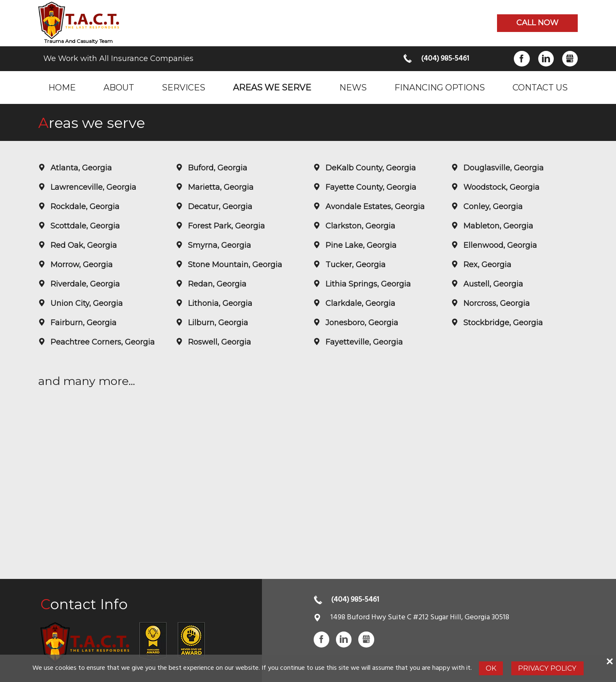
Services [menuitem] (184, 87)
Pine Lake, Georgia (360, 245)
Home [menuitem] (62, 87)
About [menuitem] (119, 87)
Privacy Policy (547, 668)
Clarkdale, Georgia (359, 303)
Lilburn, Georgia (217, 323)
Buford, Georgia (217, 168)
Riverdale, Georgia (84, 284)
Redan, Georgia (216, 284)
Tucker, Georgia (354, 265)
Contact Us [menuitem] (540, 87)
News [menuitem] (353, 87)
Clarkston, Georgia (359, 226)
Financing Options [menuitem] (440, 87)
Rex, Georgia (486, 265)
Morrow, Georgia (81, 265)
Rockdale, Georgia (84, 207)
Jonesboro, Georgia (361, 323)
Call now (537, 23)
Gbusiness (570, 59)
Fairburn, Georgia (82, 323)
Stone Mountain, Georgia (234, 265)
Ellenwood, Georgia (499, 245)
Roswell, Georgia (218, 342)
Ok (491, 668)
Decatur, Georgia (219, 207)
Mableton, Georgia (497, 226)
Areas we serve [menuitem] (272, 87)
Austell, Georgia (492, 284)
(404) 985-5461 (445, 59)
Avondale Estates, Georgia (374, 207)
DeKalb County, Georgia (370, 168)
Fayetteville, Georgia (363, 342)
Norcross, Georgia (496, 303)
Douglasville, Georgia (502, 168)
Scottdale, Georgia (84, 226)
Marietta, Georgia (220, 187)
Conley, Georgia (492, 207)
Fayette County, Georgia (370, 187)
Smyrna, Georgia (218, 245)
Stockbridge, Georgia (502, 323)
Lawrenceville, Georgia (92, 187)
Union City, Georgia (86, 303)
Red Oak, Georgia (83, 245)
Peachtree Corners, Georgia (102, 342)
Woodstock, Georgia (500, 187)
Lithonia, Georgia (219, 303)
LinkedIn (546, 59)
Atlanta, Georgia (80, 168)
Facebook (522, 59)
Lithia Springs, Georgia (367, 284)
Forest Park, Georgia (225, 226)
